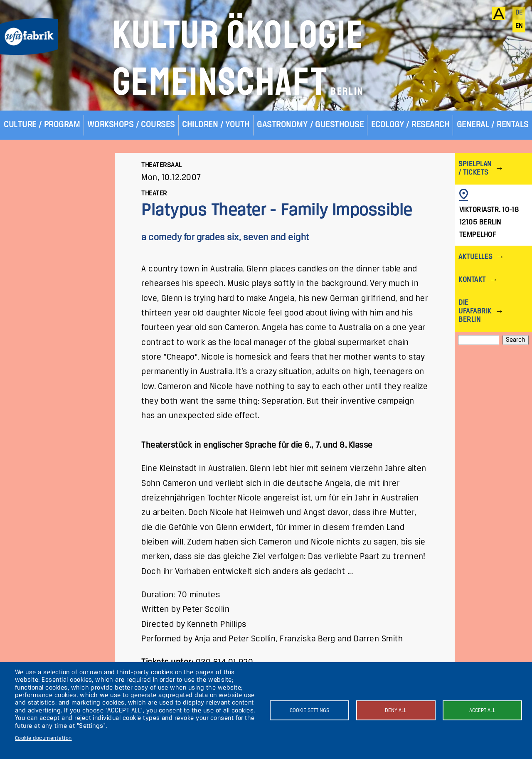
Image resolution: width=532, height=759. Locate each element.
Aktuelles (475, 257)
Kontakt (472, 280)
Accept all (482, 711)
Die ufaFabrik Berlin (475, 311)
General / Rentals (493, 125)
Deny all (396, 711)
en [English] (519, 26)
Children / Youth (216, 125)
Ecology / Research (410, 125)
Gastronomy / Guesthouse (310, 125)
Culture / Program (42, 125)
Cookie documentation (43, 738)
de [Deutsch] (519, 13)
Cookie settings (309, 711)
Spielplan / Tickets (475, 169)
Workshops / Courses (131, 125)
